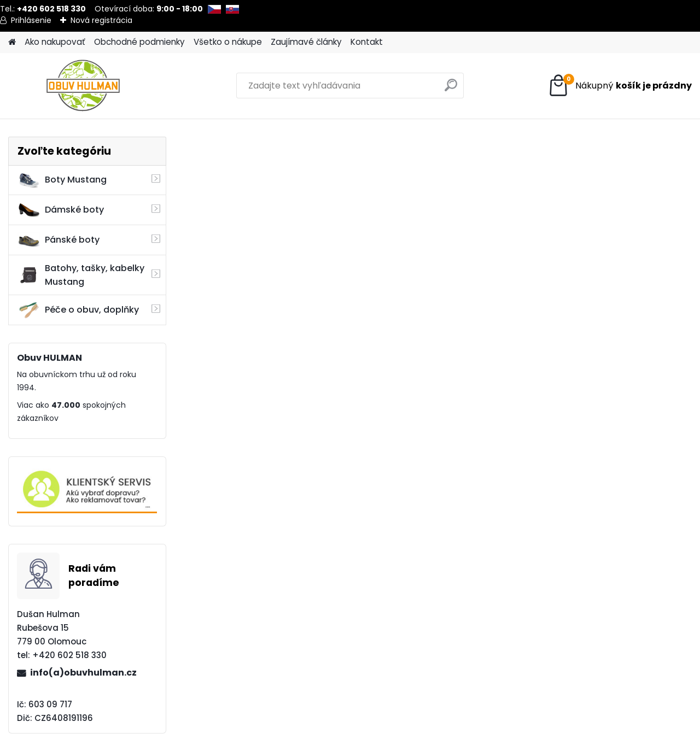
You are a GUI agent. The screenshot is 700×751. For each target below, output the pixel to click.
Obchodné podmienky (139, 42)
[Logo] (83, 86)
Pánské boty (59, 240)
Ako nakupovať (55, 42)
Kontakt (367, 42)
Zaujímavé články (306, 42)
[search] (451, 89)
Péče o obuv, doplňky (78, 310)
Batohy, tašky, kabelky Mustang (81, 275)
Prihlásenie (31, 20)
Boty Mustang (62, 180)
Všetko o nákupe (228, 42)
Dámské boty (61, 210)
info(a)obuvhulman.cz (83, 673)
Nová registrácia (101, 20)
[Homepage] (12, 42)
